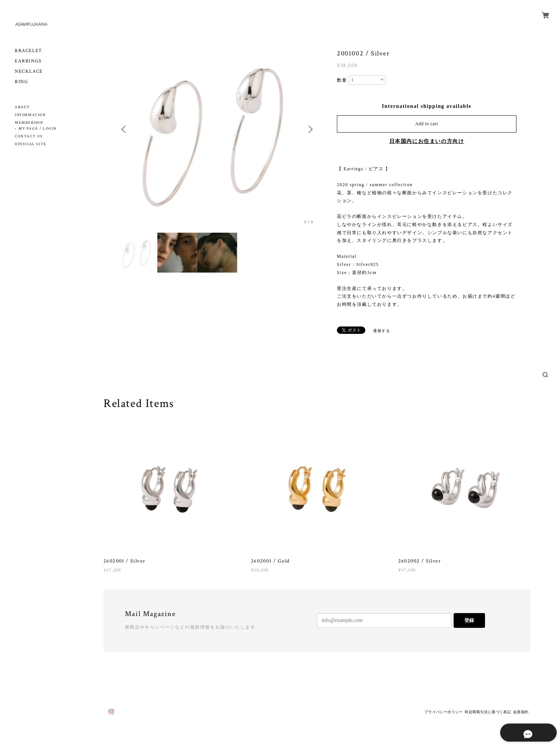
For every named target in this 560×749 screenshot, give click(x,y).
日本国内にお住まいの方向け (427, 141)
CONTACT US (29, 136)
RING (21, 82)
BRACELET (29, 51)
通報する (382, 331)
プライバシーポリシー (444, 712)
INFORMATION (30, 115)
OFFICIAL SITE (31, 144)
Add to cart (427, 124)
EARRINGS (28, 61)
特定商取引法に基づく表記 (488, 712)
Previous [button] (125, 129)
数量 (342, 80)
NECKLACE (29, 71)
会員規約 (521, 712)
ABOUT (23, 107)
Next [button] (310, 129)
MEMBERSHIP (29, 123)
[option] (217, 129)
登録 (469, 620)
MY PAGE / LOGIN (38, 129)
